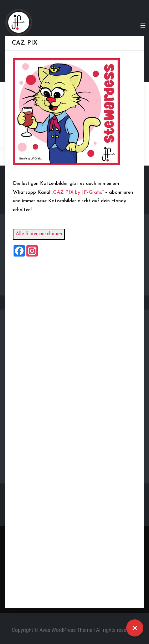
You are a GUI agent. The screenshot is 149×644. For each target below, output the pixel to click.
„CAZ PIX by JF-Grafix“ (81, 192)
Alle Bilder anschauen (42, 234)
